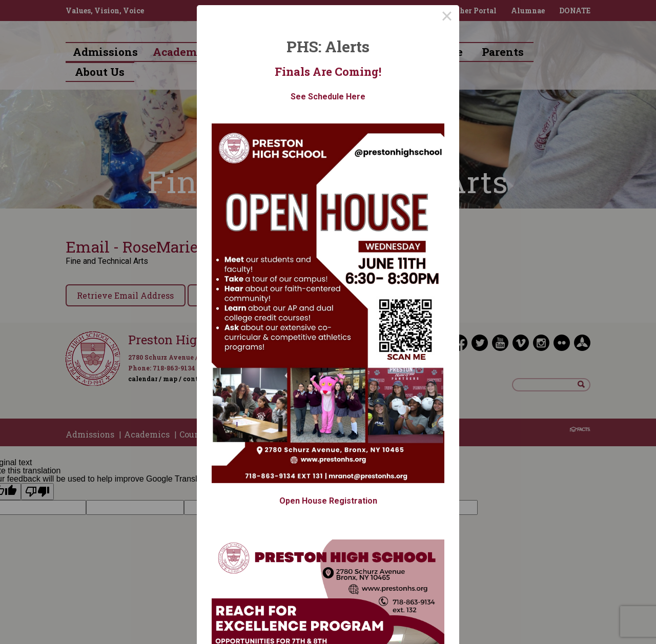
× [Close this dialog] (447, 17)
